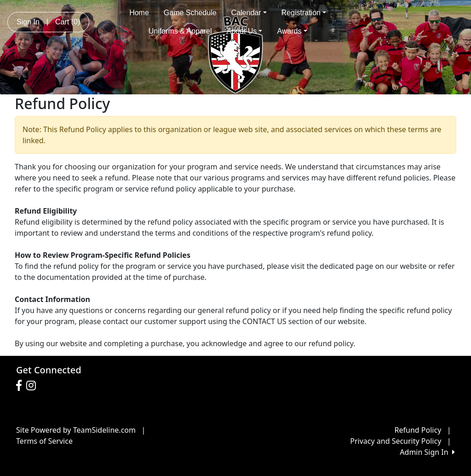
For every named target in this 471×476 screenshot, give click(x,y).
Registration (304, 13)
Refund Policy (418, 430)
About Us (245, 31)
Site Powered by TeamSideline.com (76, 430)
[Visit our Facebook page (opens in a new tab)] (21, 386)
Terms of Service (44, 441)
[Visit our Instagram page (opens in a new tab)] (33, 386)
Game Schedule (190, 13)
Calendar (249, 13)
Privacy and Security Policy (396, 441)
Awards (292, 31)
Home (139, 13)
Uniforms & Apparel (180, 31)
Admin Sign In (427, 452)
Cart (68, 22)
